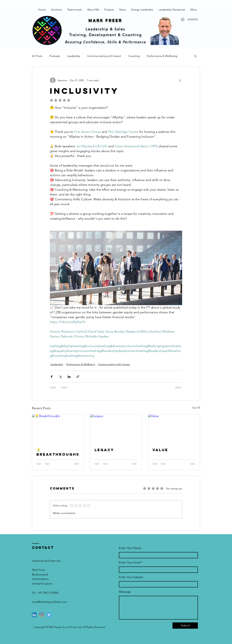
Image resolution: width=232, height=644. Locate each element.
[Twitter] (49, 615)
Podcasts (55, 56)
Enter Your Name (130, 548)
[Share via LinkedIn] (69, 377)
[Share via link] (78, 377)
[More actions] (180, 80)
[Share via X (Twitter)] (60, 377)
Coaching (134, 56)
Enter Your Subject (131, 577)
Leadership (74, 56)
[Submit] (185, 626)
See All (196, 408)
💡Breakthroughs (58, 452)
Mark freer (105, 20)
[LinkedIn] (34, 615)
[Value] (174, 429)
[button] (195, 56)
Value (160, 450)
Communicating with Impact (104, 56)
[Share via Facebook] (52, 377)
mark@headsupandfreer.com (49, 602)
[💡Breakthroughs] (58, 429)
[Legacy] (116, 429)
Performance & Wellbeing (162, 56)
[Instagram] (42, 615)
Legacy (104, 450)
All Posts (37, 56)
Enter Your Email (130, 562)
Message (125, 592)
